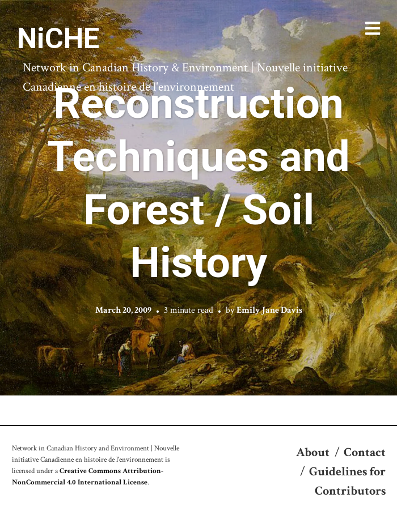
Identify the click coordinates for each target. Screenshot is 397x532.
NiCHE (58, 39)
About (313, 452)
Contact (365, 452)
